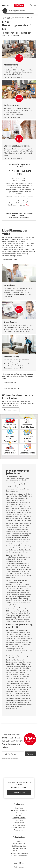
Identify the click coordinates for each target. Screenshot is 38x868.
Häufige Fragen (19, 823)
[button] (4, 5)
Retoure (19, 815)
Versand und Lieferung (19, 810)
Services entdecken (11, 410)
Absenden (31, 754)
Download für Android (12, 388)
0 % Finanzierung (19, 825)
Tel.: (19, 172)
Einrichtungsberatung (19, 846)
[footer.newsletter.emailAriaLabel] (13, 754)
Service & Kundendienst (19, 827)
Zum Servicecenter (19, 793)
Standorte (19, 841)
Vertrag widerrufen (19, 818)
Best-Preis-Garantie (19, 848)
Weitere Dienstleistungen (19, 853)
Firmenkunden (19, 830)
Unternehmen (19, 867)
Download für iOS (10, 383)
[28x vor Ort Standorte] (31, 5)
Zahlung (19, 813)
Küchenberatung (19, 844)
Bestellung (19, 808)
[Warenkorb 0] (35, 5)
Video (28, 205)
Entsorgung (19, 820)
